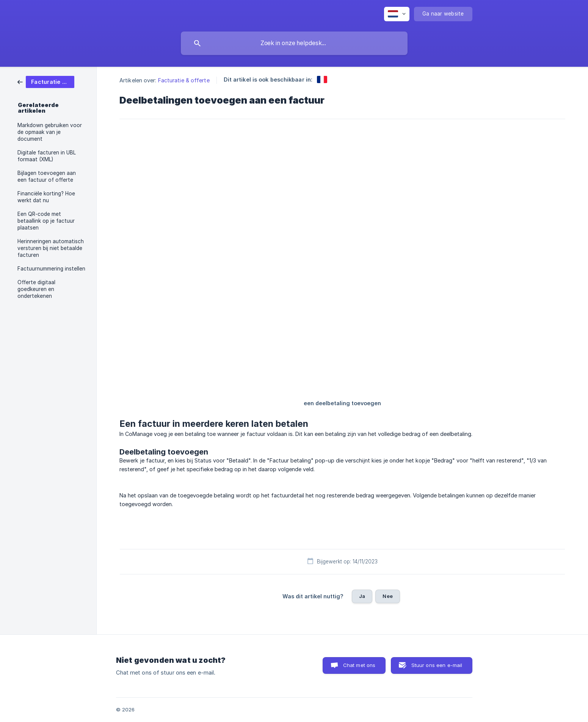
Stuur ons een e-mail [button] (437, 665)
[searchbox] (294, 43)
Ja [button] (362, 596)
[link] (46, 81)
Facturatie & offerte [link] (184, 80)
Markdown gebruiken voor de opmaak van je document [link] (50, 132)
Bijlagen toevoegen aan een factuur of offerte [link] (47, 176)
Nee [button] (387, 596)
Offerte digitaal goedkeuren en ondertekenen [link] (36, 289)
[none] (397, 14)
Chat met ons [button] (359, 665)
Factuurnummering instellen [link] (51, 269)
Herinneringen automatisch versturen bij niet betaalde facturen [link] (51, 248)
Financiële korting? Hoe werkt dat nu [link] (46, 197)
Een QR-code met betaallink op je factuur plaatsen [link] (46, 221)
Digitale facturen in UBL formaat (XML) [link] (47, 156)
